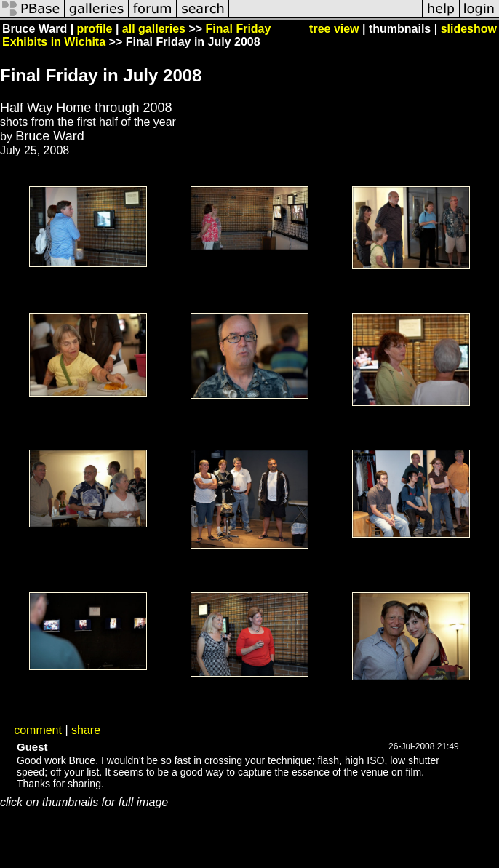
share (86, 730)
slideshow (469, 29)
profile (95, 29)
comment (38, 730)
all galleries (154, 29)
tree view (334, 29)
